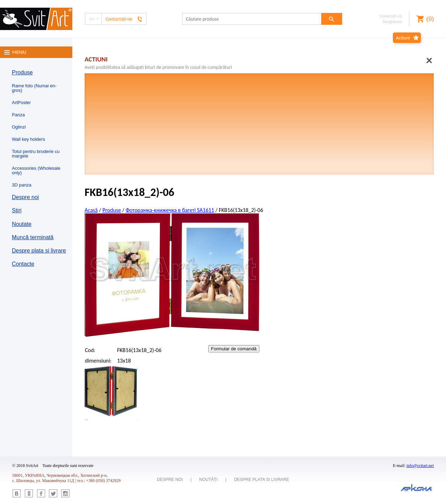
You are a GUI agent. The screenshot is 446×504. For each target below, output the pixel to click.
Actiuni (403, 38)
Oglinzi (19, 127)
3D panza (22, 185)
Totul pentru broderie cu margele (36, 154)
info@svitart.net (420, 466)
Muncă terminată (33, 237)
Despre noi (25, 197)
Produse (22, 72)
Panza (18, 115)
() (430, 19)
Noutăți (208, 480)
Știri (17, 210)
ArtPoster (21, 103)
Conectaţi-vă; (391, 16)
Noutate (22, 224)
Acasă (91, 210)
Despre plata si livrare (39, 251)
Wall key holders (28, 139)
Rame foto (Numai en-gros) (34, 88)
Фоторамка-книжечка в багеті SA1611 (170, 210)
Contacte (23, 264)
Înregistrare (393, 22)
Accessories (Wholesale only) (36, 170)
